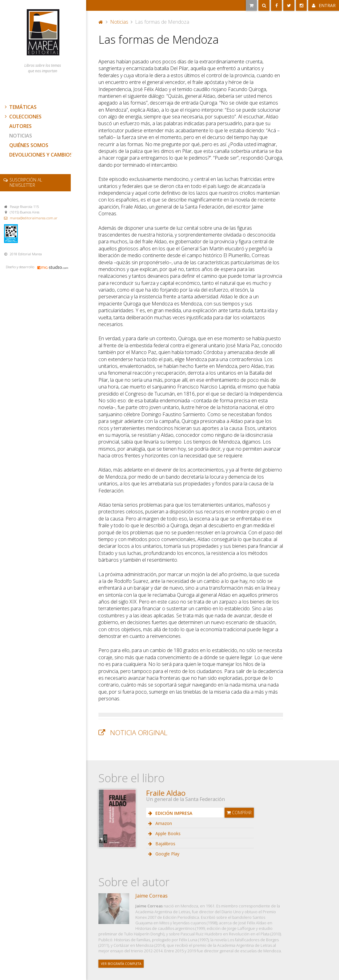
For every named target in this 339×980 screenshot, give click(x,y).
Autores (20, 126)
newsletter (26, 182)
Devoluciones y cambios (41, 155)
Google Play (167, 854)
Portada (101, 22)
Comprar (239, 813)
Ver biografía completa (121, 964)
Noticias (21, 136)
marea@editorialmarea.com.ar (34, 218)
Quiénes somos (29, 145)
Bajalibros (165, 844)
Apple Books (167, 833)
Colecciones (22, 117)
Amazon (163, 823)
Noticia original (139, 733)
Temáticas (20, 107)
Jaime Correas (152, 896)
